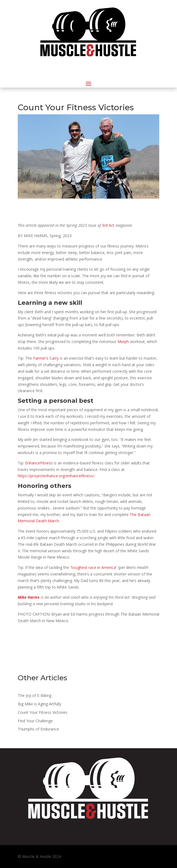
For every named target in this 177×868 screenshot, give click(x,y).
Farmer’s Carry (46, 358)
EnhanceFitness (39, 463)
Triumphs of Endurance (38, 729)
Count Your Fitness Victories (43, 712)
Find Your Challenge (35, 721)
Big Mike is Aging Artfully (39, 704)
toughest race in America (94, 567)
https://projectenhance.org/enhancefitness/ (56, 476)
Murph (123, 341)
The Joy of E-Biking (35, 695)
